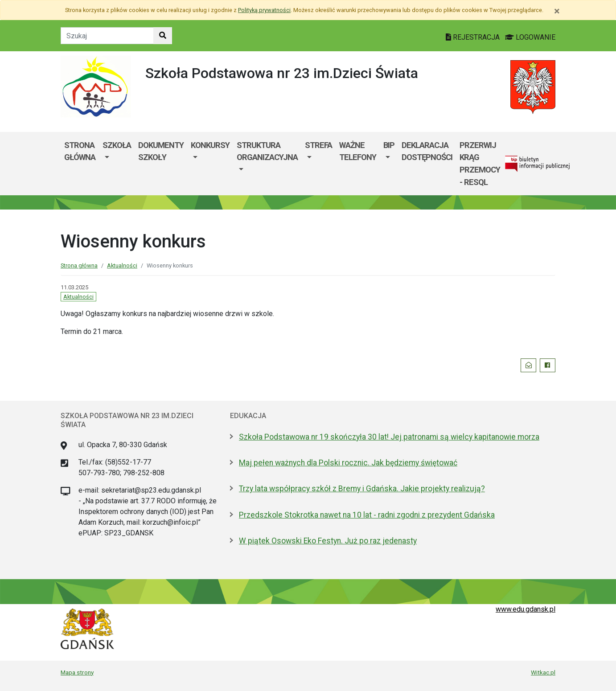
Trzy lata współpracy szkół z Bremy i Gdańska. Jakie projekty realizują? (362, 489)
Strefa (318, 145)
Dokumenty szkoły (161, 151)
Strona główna (80, 151)
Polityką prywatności (264, 10)
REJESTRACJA (474, 37)
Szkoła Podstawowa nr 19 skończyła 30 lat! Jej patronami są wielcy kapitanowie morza (389, 437)
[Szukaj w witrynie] (163, 36)
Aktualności (122, 265)
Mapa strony (77, 672)
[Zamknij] (557, 11)
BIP (389, 145)
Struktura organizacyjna (267, 151)
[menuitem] (117, 164)
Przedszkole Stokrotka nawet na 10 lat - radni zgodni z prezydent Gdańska (367, 515)
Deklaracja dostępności (427, 151)
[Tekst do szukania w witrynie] (107, 36)
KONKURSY (210, 145)
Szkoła (117, 145)
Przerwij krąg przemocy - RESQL (480, 164)
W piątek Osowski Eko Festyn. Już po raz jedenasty (328, 541)
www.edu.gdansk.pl (526, 609)
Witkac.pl (543, 672)
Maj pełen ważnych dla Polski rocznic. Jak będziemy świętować (348, 463)
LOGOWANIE (530, 37)
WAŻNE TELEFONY (358, 151)
